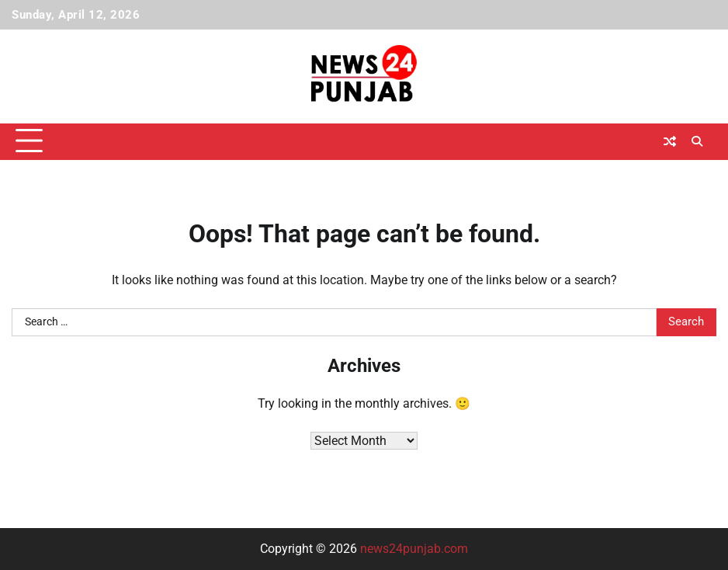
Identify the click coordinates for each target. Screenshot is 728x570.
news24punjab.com (414, 549)
